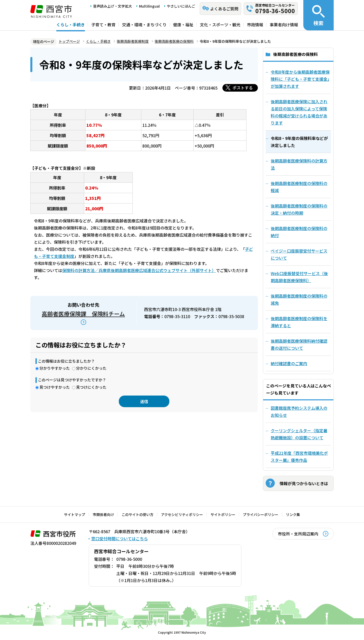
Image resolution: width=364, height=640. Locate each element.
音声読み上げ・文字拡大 (112, 6)
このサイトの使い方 (138, 514)
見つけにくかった (91, 387)
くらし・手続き (71, 25)
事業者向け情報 (284, 25)
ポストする (243, 88)
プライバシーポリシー (261, 514)
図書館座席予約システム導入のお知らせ (299, 411)
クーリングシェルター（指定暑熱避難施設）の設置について (299, 434)
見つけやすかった (55, 387)
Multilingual (149, 6)
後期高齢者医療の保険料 (174, 41)
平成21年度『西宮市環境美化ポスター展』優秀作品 (299, 457)
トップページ (69, 41)
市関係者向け (103, 514)
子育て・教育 (103, 25)
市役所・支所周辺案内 (298, 534)
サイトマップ (75, 514)
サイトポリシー (223, 514)
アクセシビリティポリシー (182, 514)
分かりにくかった (91, 368)
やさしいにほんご (181, 6)
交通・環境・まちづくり (144, 25)
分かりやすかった (55, 368)
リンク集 (293, 514)
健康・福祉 (183, 25)
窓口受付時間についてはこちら (120, 539)
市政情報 (255, 25)
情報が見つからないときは (304, 483)
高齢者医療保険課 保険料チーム (83, 314)
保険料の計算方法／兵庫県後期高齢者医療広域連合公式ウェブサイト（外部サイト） (139, 270)
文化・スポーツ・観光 (220, 25)
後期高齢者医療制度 (133, 41)
